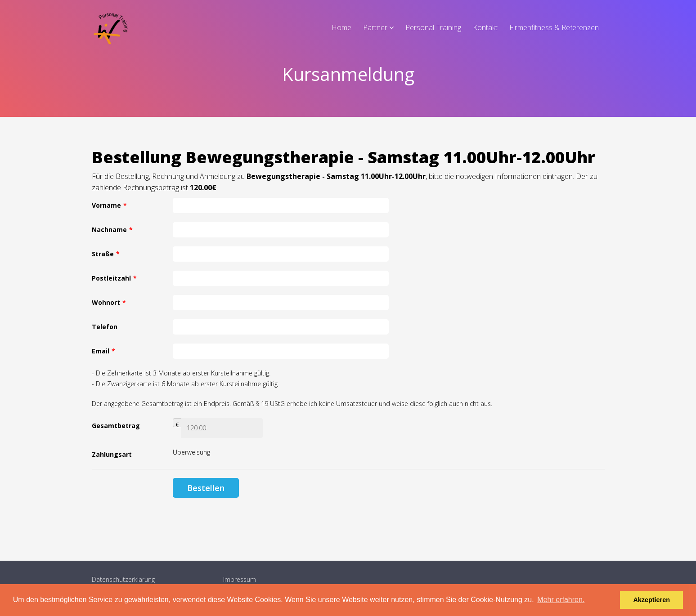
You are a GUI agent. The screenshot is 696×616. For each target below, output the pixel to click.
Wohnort (109, 302)
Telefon (105, 327)
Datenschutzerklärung (123, 579)
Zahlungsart (112, 454)
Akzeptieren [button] (651, 600)
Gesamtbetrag (116, 426)
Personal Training (433, 27)
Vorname (109, 205)
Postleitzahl (114, 278)
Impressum (240, 579)
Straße (106, 254)
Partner (375, 27)
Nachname (112, 230)
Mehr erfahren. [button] (561, 600)
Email (103, 351)
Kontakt (485, 27)
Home (341, 27)
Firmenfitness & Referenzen (554, 27)
